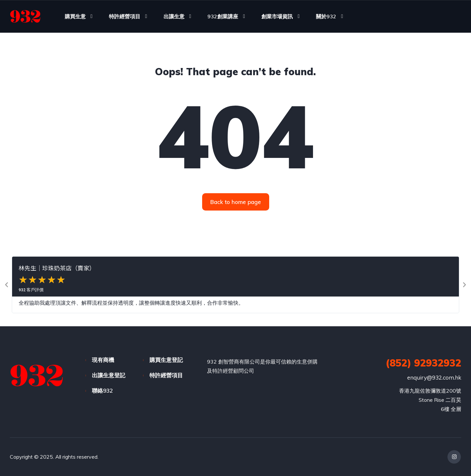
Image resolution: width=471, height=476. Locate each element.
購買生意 (75, 16)
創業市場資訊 (277, 16)
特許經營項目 (125, 16)
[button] (7, 285)
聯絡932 (102, 391)
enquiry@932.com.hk (434, 377)
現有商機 (103, 360)
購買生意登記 (166, 360)
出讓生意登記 (109, 375)
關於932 (326, 16)
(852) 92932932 (423, 363)
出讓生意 (174, 16)
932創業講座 (223, 16)
